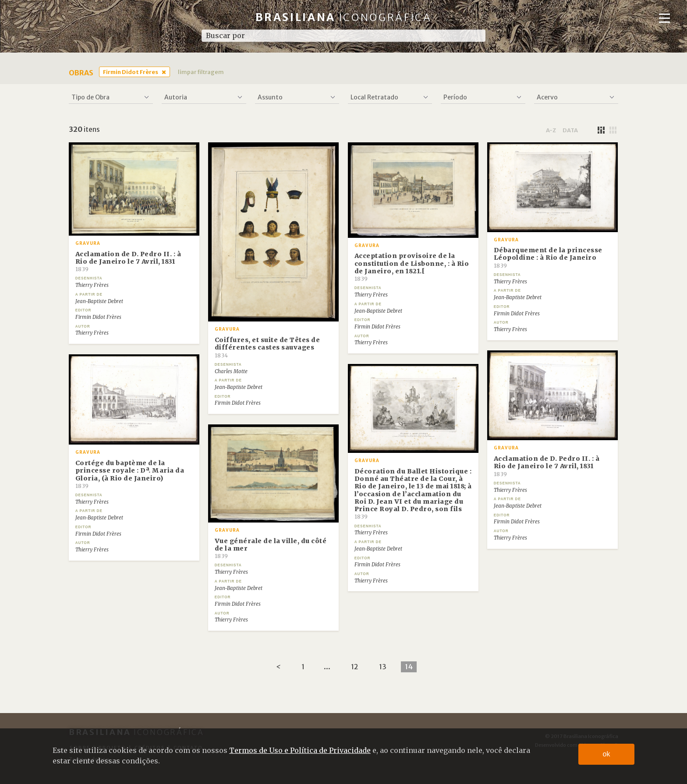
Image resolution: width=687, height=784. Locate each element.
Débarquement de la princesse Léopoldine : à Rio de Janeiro (548, 258)
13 (383, 667)
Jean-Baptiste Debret (99, 301)
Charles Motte (231, 371)
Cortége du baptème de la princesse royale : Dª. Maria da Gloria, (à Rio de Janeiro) (130, 474)
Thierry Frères (92, 285)
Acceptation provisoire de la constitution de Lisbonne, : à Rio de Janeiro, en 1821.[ (412, 267)
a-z (551, 130)
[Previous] (278, 667)
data (570, 130)
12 (355, 667)
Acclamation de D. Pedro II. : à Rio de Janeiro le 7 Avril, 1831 (128, 261)
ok (607, 754)
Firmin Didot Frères (131, 72)
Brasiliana (344, 17)
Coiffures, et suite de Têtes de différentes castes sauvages (267, 347)
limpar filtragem (201, 72)
